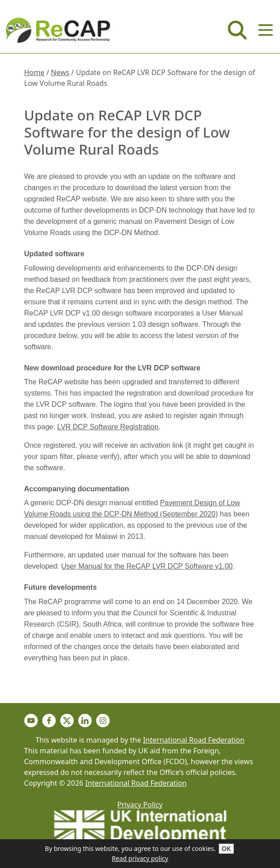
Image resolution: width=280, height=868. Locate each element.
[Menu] (266, 30)
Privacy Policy (140, 805)
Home (35, 72)
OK (227, 848)
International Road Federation (194, 740)
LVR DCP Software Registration (108, 427)
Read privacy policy (140, 858)
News (60, 72)
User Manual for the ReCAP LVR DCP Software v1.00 (147, 566)
